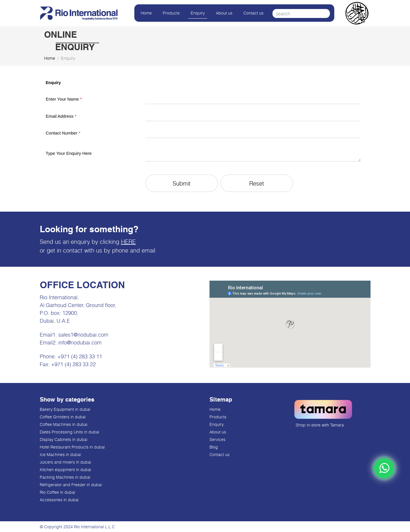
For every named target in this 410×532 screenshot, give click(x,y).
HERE (128, 242)
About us (224, 13)
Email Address (61, 116)
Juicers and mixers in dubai (65, 462)
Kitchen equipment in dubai (65, 470)
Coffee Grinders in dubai (63, 417)
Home (146, 13)
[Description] (253, 153)
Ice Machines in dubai (60, 454)
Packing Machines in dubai (65, 477)
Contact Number (63, 133)
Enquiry (198, 13)
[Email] (253, 116)
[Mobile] (253, 133)
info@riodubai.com (80, 342)
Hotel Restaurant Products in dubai (72, 447)
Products (171, 13)
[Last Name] (253, 99)
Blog (214, 447)
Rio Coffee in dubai (57, 492)
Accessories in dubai (59, 500)
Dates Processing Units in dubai (69, 432)
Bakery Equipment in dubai (65, 409)
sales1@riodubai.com (83, 335)
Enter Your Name (64, 99)
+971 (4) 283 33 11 (80, 356)
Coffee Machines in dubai (64, 424)
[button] (182, 183)
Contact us (253, 13)
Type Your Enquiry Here (69, 153)
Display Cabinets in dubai (64, 439)
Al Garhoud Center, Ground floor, (78, 305)
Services (217, 439)
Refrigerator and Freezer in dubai (71, 485)
